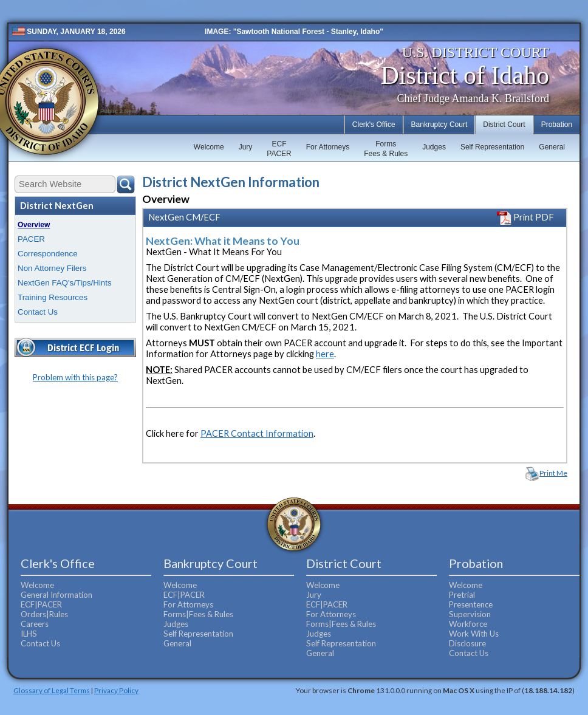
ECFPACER (279, 149)
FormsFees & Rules (386, 149)
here (325, 354)
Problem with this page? (75, 377)
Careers (35, 624)
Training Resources (53, 297)
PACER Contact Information (257, 433)
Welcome (209, 147)
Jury (246, 147)
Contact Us (38, 312)
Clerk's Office (374, 125)
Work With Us (474, 634)
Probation (557, 125)
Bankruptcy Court (439, 125)
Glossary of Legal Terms (52, 690)
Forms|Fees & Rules (198, 614)
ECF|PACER (41, 604)
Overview (34, 225)
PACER (31, 239)
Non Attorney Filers (52, 268)
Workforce (468, 624)
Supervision (470, 614)
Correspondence (48, 254)
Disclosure (467, 643)
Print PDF (525, 217)
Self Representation (492, 147)
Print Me (553, 473)
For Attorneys (328, 147)
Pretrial (462, 595)
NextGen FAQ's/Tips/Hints (65, 283)
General (552, 147)
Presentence (471, 604)
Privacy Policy (116, 690)
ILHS (29, 634)
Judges (434, 147)
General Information (56, 595)
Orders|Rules (44, 614)
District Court (504, 125)
